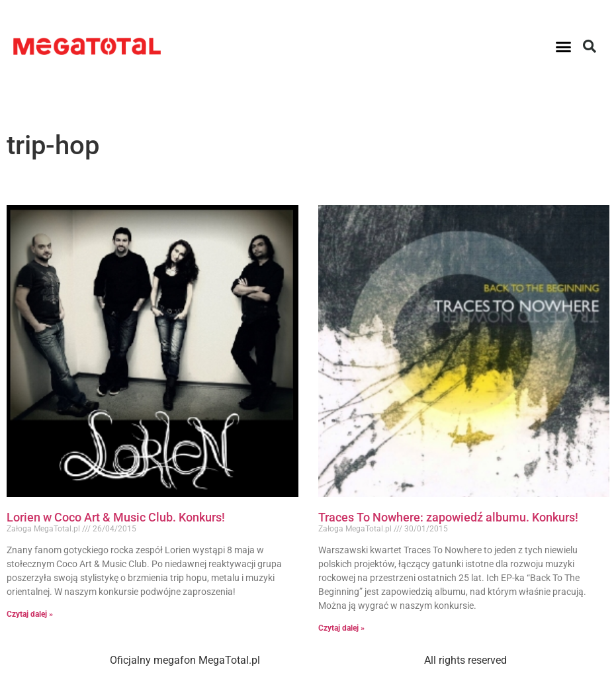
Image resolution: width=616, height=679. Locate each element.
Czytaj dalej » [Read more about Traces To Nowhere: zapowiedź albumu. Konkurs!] (341, 628)
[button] (564, 46)
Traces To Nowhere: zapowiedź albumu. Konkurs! (448, 517)
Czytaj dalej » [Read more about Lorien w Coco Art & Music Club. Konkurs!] (30, 614)
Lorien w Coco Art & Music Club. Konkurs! (116, 517)
